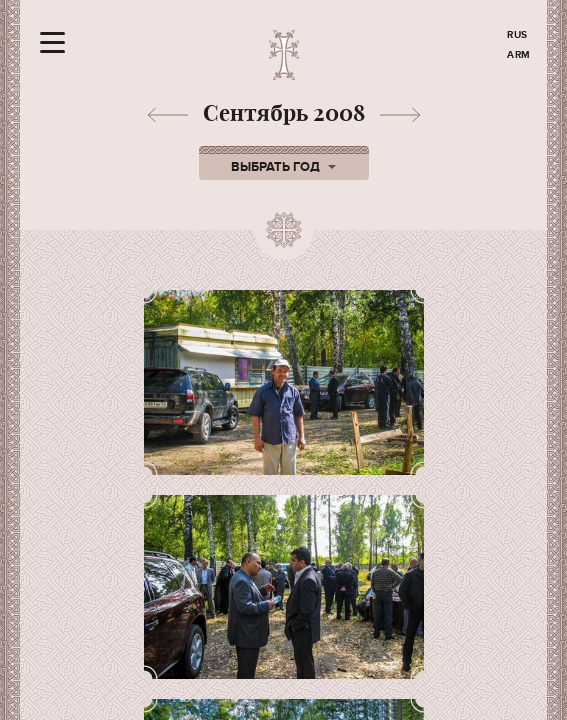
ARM (519, 55)
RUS (517, 35)
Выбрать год (283, 167)
